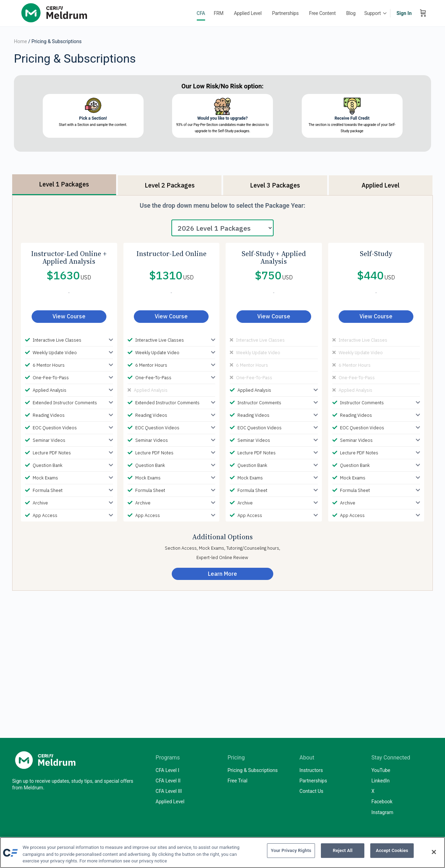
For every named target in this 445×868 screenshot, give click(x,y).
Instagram (382, 812)
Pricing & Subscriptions (252, 770)
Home (21, 41)
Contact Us (311, 791)
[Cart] (423, 13)
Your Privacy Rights (291, 852)
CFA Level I (168, 770)
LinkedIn (381, 781)
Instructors (311, 770)
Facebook (382, 802)
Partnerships (313, 781)
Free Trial (237, 781)
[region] (222, 853)
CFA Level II (168, 781)
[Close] (434, 852)
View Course (69, 316)
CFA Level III (169, 791)
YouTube (381, 770)
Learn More (222, 574)
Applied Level (170, 802)
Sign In (404, 13)
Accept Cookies (392, 852)
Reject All (343, 852)
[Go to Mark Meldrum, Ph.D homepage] (56, 13)
